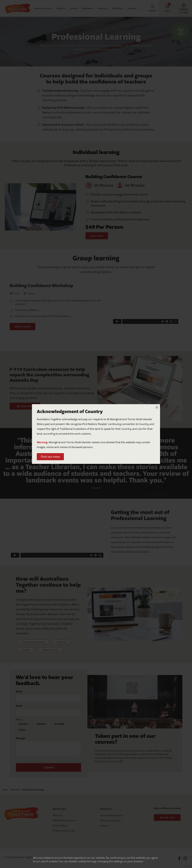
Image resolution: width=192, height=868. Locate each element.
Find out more (50, 457)
